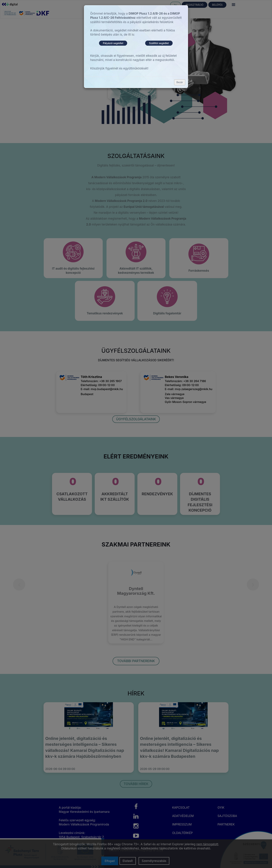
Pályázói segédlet (113, 43)
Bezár (180, 82)
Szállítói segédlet (159, 43)
